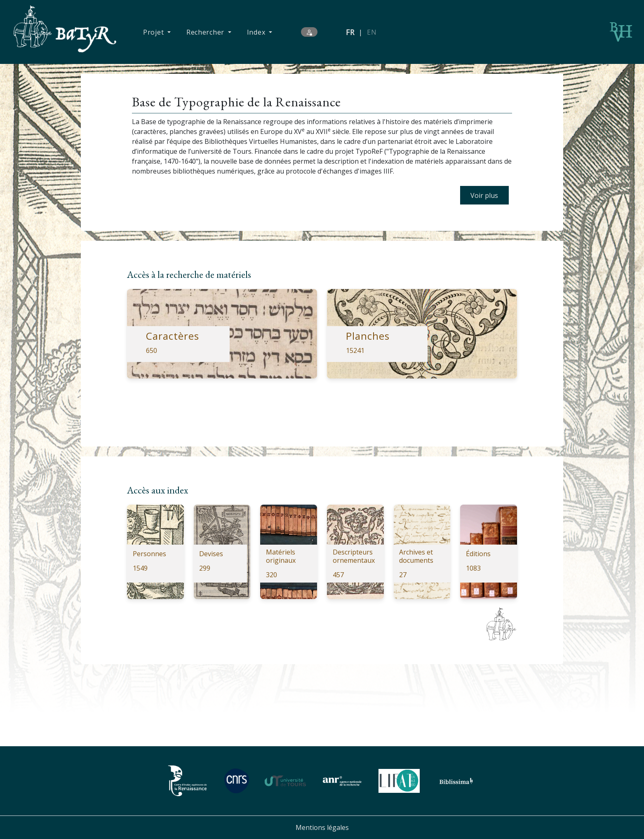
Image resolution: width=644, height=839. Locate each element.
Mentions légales (322, 827)
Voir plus (484, 195)
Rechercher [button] (206, 32)
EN (372, 32)
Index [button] (257, 32)
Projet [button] (154, 32)
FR (350, 32)
